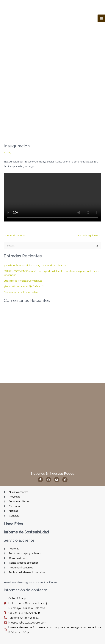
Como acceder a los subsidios (21, 292)
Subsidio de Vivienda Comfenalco (23, 281)
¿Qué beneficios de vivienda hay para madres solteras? (35, 265)
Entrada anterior (15, 236)
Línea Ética (13, 524)
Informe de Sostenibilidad (26, 532)
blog (9, 152)
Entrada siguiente (89, 236)
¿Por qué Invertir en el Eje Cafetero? (24, 286)
